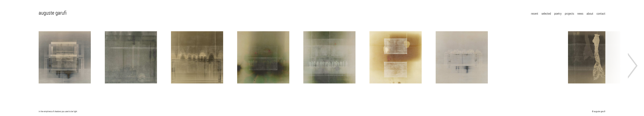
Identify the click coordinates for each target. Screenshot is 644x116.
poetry (558, 14)
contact (601, 14)
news (580, 14)
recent (535, 14)
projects (569, 14)
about (590, 14)
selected (546, 14)
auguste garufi (53, 13)
